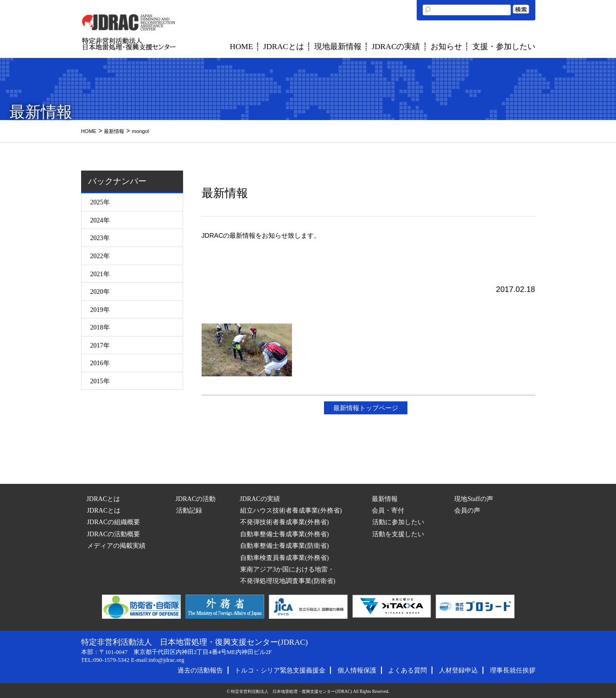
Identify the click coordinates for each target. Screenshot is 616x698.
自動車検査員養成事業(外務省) (284, 558)
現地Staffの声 (473, 499)
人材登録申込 (458, 670)
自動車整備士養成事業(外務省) (284, 534)
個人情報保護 (357, 670)
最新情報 (114, 131)
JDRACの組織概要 (114, 522)
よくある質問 (407, 670)
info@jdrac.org (166, 660)
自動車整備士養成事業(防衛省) (284, 546)
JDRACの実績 (396, 47)
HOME (241, 47)
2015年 (100, 381)
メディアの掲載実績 (116, 546)
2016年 (100, 363)
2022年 (100, 256)
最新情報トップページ (366, 408)
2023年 (100, 238)
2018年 (100, 327)
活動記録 (189, 510)
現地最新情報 (338, 47)
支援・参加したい (504, 47)
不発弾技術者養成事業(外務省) (284, 522)
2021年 (100, 274)
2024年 (100, 220)
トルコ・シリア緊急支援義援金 (280, 670)
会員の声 (467, 510)
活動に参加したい (398, 522)
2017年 (100, 345)
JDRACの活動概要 (114, 534)
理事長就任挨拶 (513, 670)
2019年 (100, 310)
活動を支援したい (398, 534)
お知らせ (446, 47)
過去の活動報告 (200, 670)
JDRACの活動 (196, 499)
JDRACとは (284, 47)
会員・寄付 (388, 510)
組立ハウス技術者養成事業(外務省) (291, 510)
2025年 (100, 202)
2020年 (100, 292)
